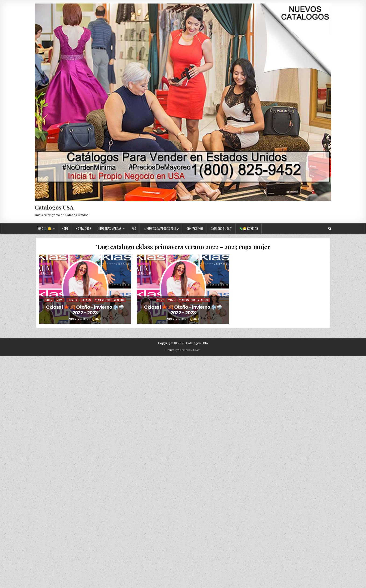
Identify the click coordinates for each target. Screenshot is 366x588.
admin (72, 319)
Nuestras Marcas (110, 228)
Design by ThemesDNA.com (183, 350)
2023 (60, 300)
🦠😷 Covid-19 (248, 228)
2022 (49, 300)
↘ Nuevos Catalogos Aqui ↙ (161, 228)
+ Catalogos (83, 228)
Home (65, 228)
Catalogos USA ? (221, 228)
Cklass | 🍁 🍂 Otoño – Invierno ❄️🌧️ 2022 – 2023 (85, 310)
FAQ (134, 228)
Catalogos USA (54, 207)
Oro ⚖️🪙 (45, 228)
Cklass (72, 300)
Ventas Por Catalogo (110, 300)
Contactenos (195, 228)
